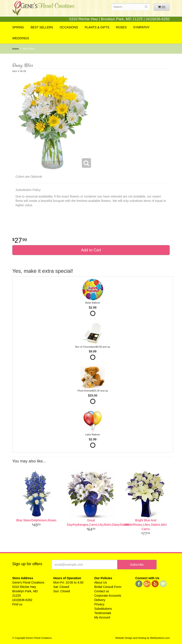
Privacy (99, 604)
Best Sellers (42, 27)
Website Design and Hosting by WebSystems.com (143, 638)
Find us (17, 604)
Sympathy (141, 27)
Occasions (69, 27)
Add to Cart (91, 250)
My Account (102, 617)
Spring (18, 27)
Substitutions (103, 609)
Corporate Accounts (108, 596)
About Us (101, 582)
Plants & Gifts (97, 27)
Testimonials (103, 613)
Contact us (102, 591)
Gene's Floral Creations (43, 11)
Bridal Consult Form (108, 587)
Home (16, 49)
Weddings (21, 38)
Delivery (100, 600)
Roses (121, 27)
